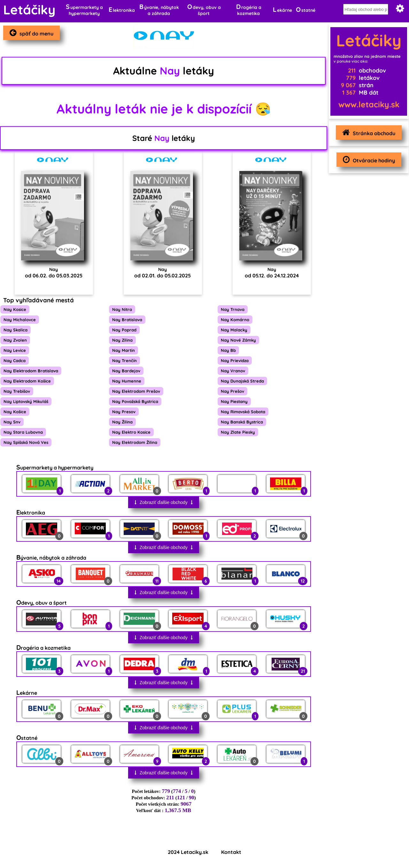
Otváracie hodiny (367, 160)
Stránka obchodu (367, 132)
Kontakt (231, 852)
